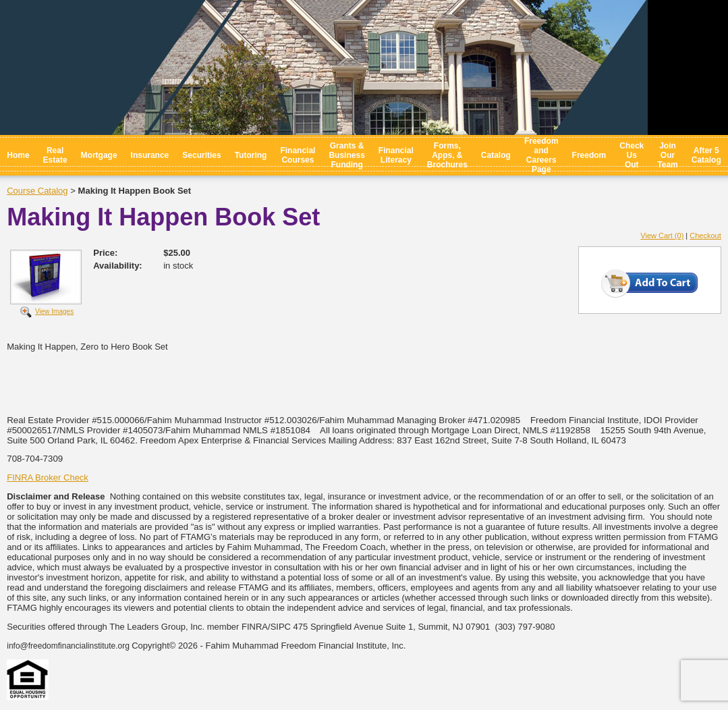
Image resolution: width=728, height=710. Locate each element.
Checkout (705, 236)
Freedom (589, 155)
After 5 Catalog (706, 155)
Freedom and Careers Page (541, 155)
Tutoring (251, 155)
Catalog (496, 155)
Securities (201, 155)
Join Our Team (667, 155)
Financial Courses (298, 155)
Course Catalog (37, 191)
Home (18, 155)
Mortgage (99, 155)
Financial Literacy (396, 155)
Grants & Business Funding (346, 155)
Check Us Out (632, 155)
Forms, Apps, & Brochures (447, 155)
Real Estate (55, 155)
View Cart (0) (662, 236)
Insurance (150, 155)
